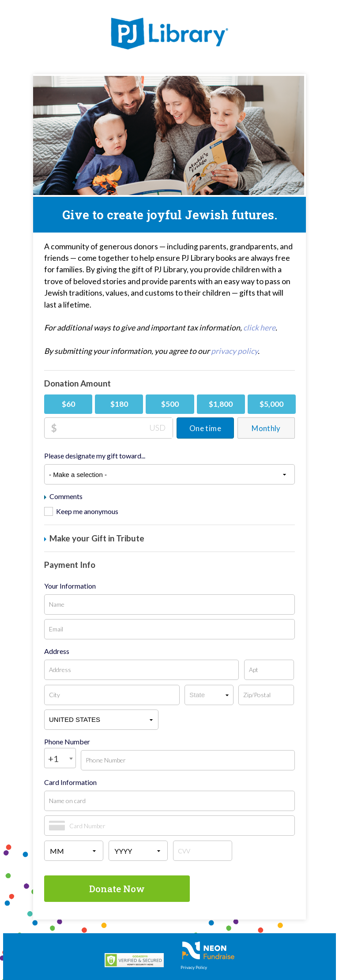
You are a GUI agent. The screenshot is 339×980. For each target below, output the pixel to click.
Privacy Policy (194, 967)
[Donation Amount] (115, 428)
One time (205, 428)
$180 (119, 404)
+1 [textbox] (53, 758)
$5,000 (271, 404)
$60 (68, 404)
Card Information (70, 782)
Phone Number (67, 742)
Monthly (266, 428)
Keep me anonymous (87, 511)
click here (259, 328)
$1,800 (221, 404)
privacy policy (234, 351)
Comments (63, 496)
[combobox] (60, 758)
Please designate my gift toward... (95, 456)
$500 (170, 404)
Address (57, 651)
